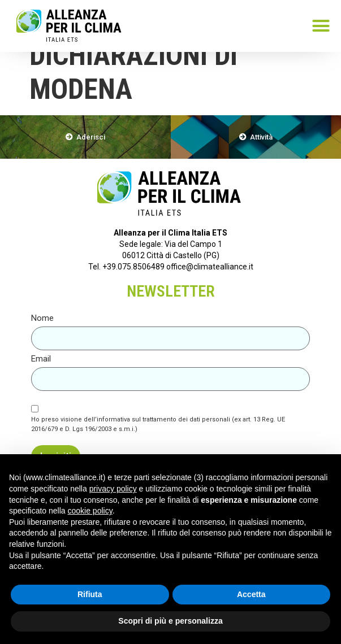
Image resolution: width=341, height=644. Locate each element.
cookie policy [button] (90, 511)
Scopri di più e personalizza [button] (170, 621)
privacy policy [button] (113, 489)
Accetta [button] (251, 594)
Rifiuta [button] (90, 594)
